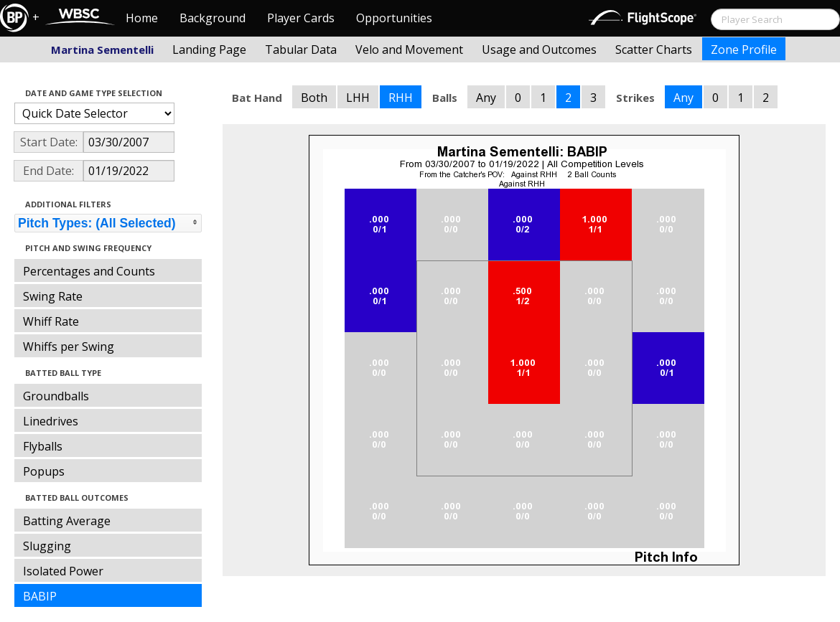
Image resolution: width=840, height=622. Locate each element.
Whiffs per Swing (69, 347)
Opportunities (394, 18)
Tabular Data (301, 50)
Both (314, 98)
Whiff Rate (51, 321)
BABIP (40, 596)
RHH (401, 98)
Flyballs (43, 446)
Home (142, 18)
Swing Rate (53, 296)
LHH (358, 98)
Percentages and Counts (89, 271)
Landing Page (209, 50)
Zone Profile (744, 50)
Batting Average (67, 521)
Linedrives (51, 421)
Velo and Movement (409, 50)
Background (213, 18)
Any (486, 98)
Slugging (47, 546)
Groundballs (56, 396)
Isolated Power (63, 571)
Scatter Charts (654, 50)
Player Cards (301, 18)
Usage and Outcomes (539, 50)
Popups (44, 471)
